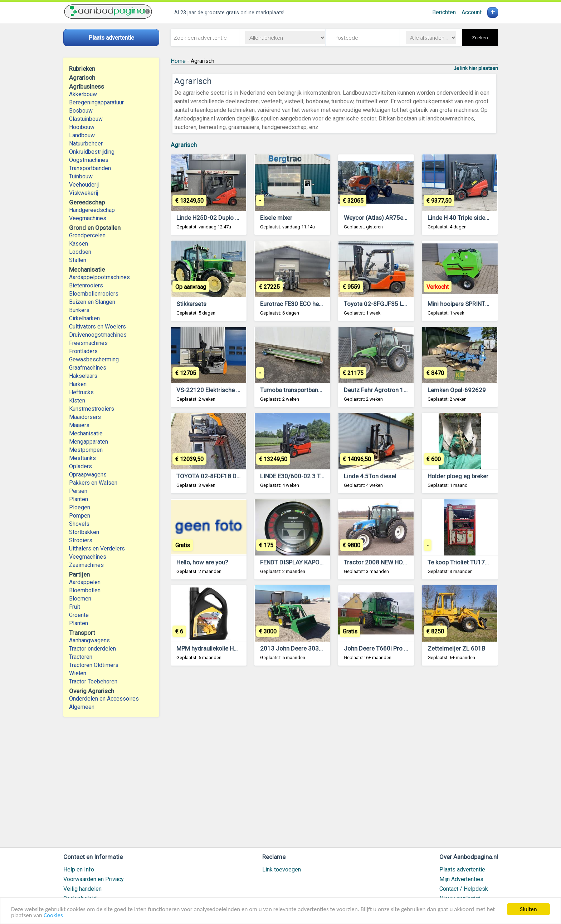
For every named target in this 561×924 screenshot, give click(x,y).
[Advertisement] (334, 760)
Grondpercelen (87, 235)
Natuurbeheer (86, 144)
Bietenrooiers (86, 285)
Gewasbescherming (94, 359)
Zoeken (480, 38)
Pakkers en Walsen (93, 483)
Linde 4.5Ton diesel (370, 476)
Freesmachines (88, 343)
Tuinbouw (81, 176)
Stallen (78, 260)
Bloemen (80, 599)
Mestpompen (86, 450)
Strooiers (81, 540)
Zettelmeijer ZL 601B (456, 648)
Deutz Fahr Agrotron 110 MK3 (384, 390)
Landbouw (82, 135)
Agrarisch (184, 145)
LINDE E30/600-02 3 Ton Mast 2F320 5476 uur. (324, 476)
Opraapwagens (88, 475)
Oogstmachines (89, 160)
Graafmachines (88, 368)
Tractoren (81, 657)
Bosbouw (81, 111)
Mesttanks (82, 458)
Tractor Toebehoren (93, 681)
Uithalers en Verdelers (97, 549)
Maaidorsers (85, 417)
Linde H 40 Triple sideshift (463, 218)
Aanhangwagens (89, 640)
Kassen (79, 244)
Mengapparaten (89, 442)
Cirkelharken (84, 318)
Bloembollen (85, 590)
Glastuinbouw (86, 119)
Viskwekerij (84, 193)
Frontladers (83, 351)
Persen (78, 491)
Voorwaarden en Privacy (94, 879)
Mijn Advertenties (461, 879)
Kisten (77, 401)
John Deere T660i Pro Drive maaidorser (397, 648)
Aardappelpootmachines (99, 277)
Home (178, 61)
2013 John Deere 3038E (293, 648)
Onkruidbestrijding (92, 152)
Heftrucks (81, 392)
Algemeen (82, 707)
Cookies (53, 916)
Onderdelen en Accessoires (104, 699)
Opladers (81, 466)
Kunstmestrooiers (92, 409)
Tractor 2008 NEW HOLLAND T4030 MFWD (402, 562)
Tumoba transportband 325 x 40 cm (308, 390)
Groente (79, 615)
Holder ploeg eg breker (458, 476)
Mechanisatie (86, 433)
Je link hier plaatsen (476, 68)
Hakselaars (83, 376)
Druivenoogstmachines (98, 335)
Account (472, 12)
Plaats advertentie (462, 869)
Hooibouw (82, 127)
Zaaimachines (86, 565)
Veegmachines (88, 218)
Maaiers (79, 425)
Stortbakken (84, 532)
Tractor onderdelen (92, 649)
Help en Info (79, 869)
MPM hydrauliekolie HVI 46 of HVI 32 (226, 648)
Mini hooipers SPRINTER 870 (466, 304)
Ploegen (80, 507)
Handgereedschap (92, 210)
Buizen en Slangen (92, 302)
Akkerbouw (83, 94)
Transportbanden (90, 168)
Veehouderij (84, 185)
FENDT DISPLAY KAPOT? (293, 562)
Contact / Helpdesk (464, 889)
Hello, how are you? (202, 562)
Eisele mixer (276, 218)
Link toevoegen (282, 869)
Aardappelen (85, 582)
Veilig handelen (82, 889)
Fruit (75, 607)
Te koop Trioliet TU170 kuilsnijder (472, 562)
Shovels (79, 524)
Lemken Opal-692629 (457, 390)
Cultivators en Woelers (97, 327)
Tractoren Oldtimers (94, 665)
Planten (79, 499)
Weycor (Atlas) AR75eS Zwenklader (392, 218)
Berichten (444, 12)
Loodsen (80, 252)
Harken (78, 384)
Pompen (80, 516)
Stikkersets (191, 304)
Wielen (78, 673)
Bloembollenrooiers (94, 294)
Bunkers (79, 310)
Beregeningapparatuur (96, 102)
